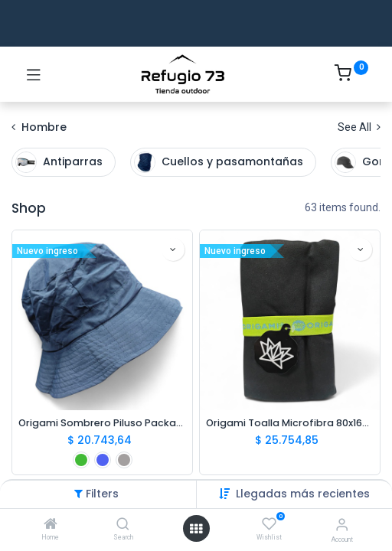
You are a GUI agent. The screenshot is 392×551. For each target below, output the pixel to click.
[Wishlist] (269, 524)
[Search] (123, 525)
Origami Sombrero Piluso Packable (102, 423)
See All (359, 127)
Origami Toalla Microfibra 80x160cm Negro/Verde (290, 423)
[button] (303, 494)
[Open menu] (196, 529)
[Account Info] (342, 525)
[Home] (51, 525)
